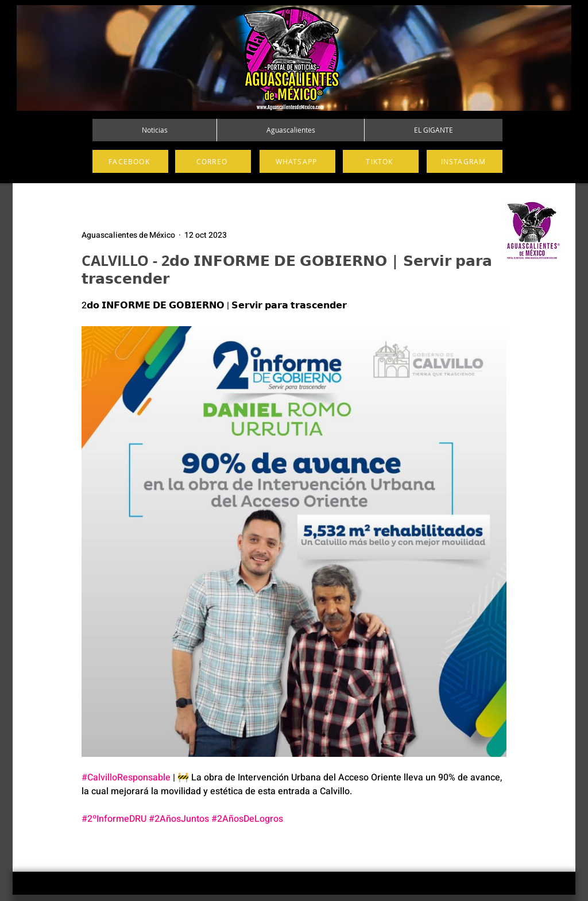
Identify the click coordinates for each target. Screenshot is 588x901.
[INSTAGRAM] (465, 161)
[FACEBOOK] (130, 161)
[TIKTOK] (381, 161)
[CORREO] (213, 161)
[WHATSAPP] (297, 161)
